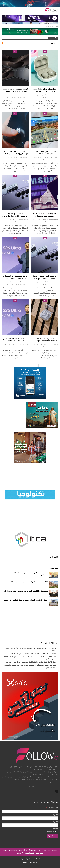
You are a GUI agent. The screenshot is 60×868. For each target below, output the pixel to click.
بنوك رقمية (33, 850)
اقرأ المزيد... (30, 786)
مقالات (5, 850)
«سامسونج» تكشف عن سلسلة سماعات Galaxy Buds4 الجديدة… (45, 340)
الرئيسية (55, 850)
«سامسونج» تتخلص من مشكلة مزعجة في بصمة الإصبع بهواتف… (15, 153)
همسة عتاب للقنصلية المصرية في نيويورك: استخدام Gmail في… (25, 591)
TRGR (35, 862)
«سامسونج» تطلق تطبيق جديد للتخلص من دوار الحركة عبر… (45, 90)
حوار (39, 850)
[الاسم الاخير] (30, 825)
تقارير (44, 850)
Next (34, 365)
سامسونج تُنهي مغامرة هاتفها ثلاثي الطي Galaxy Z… (45, 153)
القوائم (56, 829)
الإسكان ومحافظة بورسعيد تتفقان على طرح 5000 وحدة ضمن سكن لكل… (26, 574)
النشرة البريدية (30, 853)
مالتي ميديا (40, 853)
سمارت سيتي (13, 850)
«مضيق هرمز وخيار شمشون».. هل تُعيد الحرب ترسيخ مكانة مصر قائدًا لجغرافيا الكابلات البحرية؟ (31, 649)
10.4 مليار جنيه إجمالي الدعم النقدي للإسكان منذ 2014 (29, 582)
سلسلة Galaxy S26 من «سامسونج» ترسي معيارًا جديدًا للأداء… (15, 340)
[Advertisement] (30, 624)
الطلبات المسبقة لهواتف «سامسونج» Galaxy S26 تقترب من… (15, 215)
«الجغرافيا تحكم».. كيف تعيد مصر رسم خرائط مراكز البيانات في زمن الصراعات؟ (33, 654)
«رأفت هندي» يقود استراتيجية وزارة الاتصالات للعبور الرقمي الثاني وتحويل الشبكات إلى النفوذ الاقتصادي (30, 666)
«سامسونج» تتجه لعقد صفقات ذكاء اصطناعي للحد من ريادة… (45, 215)
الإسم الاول (54, 815)
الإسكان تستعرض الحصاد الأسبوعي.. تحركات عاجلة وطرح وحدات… (25, 600)
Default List (52, 832)
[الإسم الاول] (30, 818)
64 (40, 365)
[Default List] (55, 831)
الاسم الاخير (54, 822)
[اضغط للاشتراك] (52, 836)
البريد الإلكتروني (52, 808)
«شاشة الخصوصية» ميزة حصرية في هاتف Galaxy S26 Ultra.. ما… (15, 277)
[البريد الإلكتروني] (30, 811)
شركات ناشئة (23, 850)
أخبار (45, 51)
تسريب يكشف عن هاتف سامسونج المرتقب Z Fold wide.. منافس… (15, 90)
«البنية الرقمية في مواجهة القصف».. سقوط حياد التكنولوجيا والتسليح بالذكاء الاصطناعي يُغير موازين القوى (30, 658)
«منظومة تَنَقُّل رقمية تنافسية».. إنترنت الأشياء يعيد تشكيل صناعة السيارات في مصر (31, 662)
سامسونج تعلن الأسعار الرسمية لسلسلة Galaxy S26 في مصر (45, 277)
